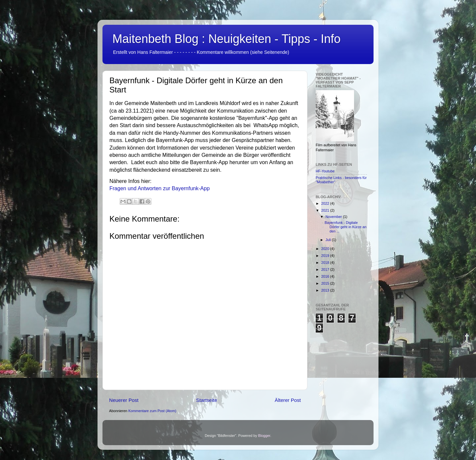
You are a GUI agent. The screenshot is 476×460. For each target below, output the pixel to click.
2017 (326, 269)
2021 (326, 210)
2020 (326, 249)
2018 (326, 263)
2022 (326, 203)
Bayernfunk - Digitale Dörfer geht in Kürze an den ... (346, 227)
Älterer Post (288, 400)
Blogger (264, 436)
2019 (326, 256)
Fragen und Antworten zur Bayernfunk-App (159, 188)
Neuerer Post (124, 400)
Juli (329, 240)
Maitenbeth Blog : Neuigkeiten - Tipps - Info (226, 39)
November (334, 217)
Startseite (207, 400)
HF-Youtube (325, 171)
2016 (326, 276)
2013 (326, 290)
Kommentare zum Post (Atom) (152, 411)
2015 (326, 283)
